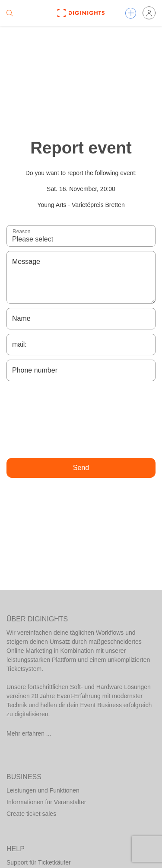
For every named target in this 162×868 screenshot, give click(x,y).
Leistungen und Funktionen (43, 790)
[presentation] (81, 420)
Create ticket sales (31, 814)
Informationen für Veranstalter (46, 802)
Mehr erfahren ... (29, 733)
